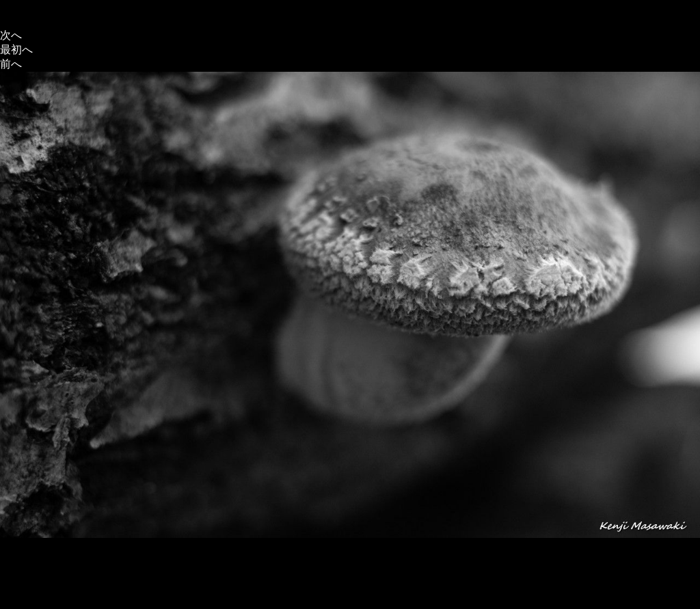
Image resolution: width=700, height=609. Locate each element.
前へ (11, 64)
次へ (11, 35)
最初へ (16, 50)
